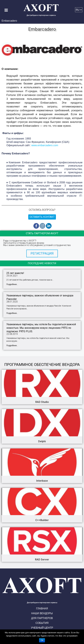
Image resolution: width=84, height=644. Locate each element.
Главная (42, 609)
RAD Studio (42, 402)
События (42, 623)
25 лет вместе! (15, 273)
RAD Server (42, 560)
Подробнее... (12, 284)
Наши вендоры (42, 613)
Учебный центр (42, 628)
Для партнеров (42, 618)
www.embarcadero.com (45, 145)
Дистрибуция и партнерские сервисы (41, 15)
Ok (42, 640)
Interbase (42, 481)
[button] (42, 253)
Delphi (42, 441)
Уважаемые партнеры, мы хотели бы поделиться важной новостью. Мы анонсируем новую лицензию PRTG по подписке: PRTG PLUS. (41, 328)
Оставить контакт (42, 217)
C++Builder (42, 520)
